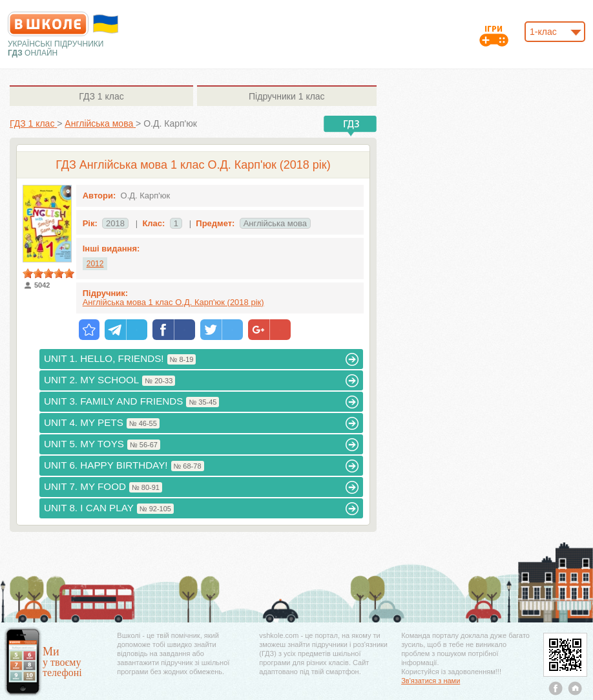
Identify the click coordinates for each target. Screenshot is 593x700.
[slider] (48, 273)
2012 (95, 264)
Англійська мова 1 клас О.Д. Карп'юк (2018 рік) (173, 302)
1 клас (101, 96)
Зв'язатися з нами (431, 681)
